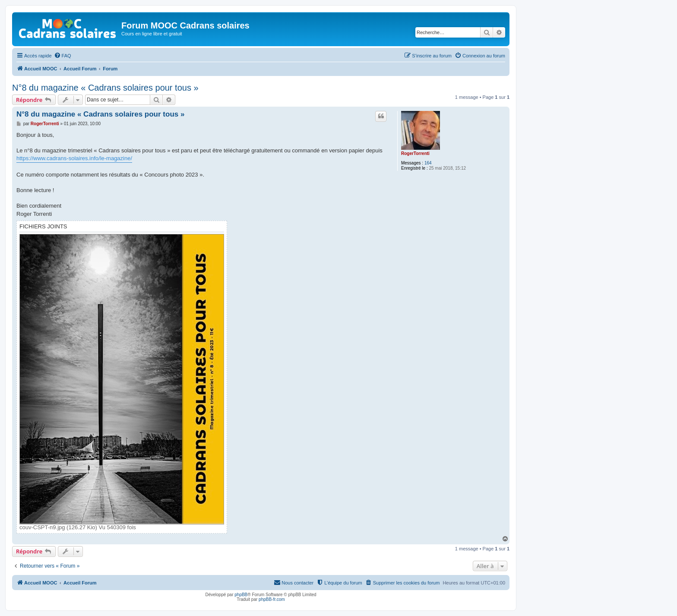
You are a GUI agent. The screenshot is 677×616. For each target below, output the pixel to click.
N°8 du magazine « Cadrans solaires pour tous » (105, 88)
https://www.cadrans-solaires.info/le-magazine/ (74, 158)
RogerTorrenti (415, 153)
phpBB (241, 595)
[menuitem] (63, 56)
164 (428, 163)
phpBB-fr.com (272, 599)
